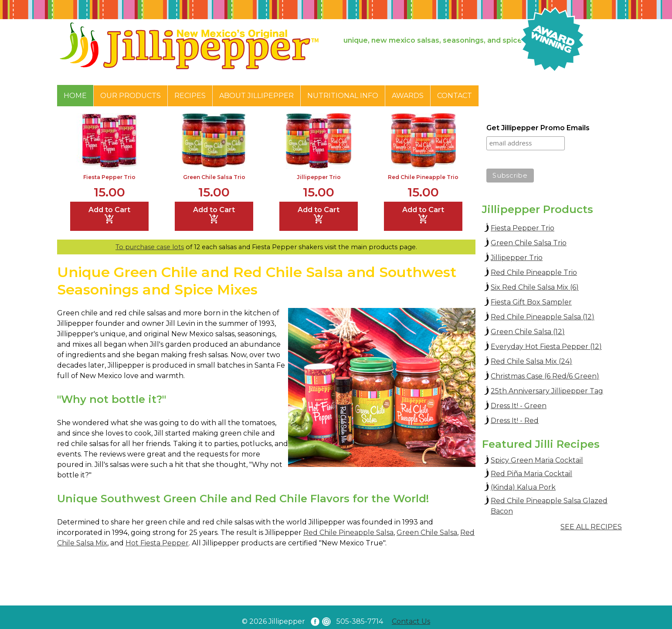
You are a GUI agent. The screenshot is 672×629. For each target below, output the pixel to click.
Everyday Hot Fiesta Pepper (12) (546, 347)
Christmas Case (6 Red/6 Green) (545, 376)
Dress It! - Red (515, 421)
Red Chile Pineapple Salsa (348, 533)
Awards (408, 96)
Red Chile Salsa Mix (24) (531, 361)
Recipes (190, 96)
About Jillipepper (256, 96)
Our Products (131, 96)
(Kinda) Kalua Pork (523, 487)
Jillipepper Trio (319, 177)
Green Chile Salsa (427, 533)
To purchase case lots (150, 247)
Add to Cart (109, 215)
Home (75, 96)
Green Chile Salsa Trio (214, 177)
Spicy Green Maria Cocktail (537, 460)
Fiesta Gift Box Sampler (531, 302)
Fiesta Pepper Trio (109, 177)
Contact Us (411, 621)
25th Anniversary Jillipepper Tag (547, 391)
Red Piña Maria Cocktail (531, 474)
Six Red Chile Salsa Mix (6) (535, 287)
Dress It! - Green (519, 406)
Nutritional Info (343, 96)
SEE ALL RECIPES (591, 527)
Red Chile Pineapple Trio (423, 177)
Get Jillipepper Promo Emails (538, 128)
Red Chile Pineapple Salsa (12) (543, 317)
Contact (455, 96)
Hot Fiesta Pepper (157, 543)
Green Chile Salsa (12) (528, 332)
